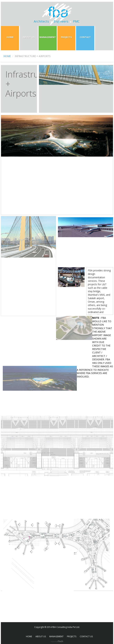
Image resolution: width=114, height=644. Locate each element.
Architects (41, 21)
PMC (76, 21)
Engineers (61, 21)
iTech (60, 641)
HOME (7, 56)
